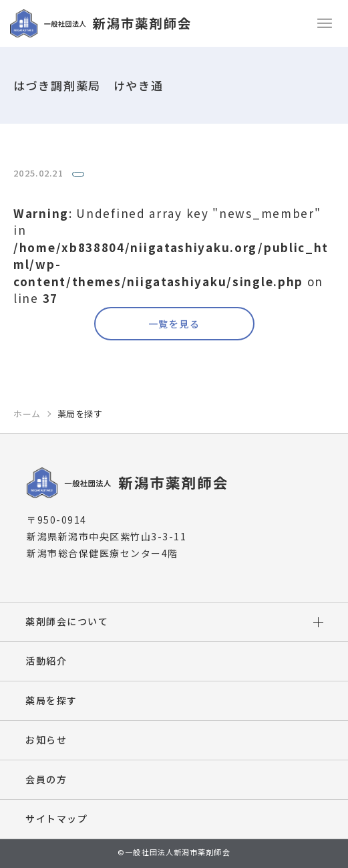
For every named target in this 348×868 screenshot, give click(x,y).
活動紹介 (46, 661)
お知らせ (46, 740)
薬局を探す (51, 700)
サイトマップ (56, 819)
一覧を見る (174, 324)
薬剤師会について (67, 621)
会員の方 (46, 779)
